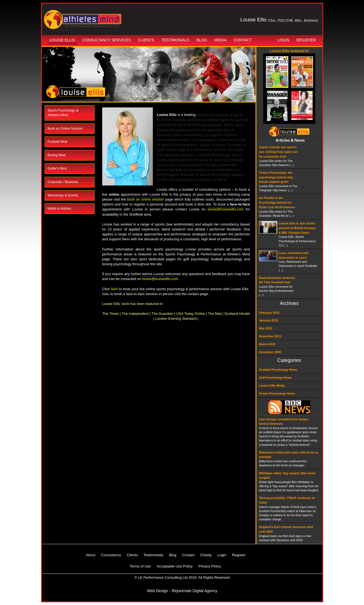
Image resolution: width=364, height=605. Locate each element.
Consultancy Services (107, 40)
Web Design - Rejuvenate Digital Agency (182, 591)
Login (283, 40)
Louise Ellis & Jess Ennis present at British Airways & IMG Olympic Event (297, 228)
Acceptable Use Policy (175, 566)
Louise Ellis (62, 40)
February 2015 (269, 313)
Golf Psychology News (275, 378)
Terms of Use (141, 566)
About (91, 555)
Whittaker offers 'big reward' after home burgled (287, 476)
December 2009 (270, 352)
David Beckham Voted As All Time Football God (277, 280)
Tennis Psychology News (277, 393)
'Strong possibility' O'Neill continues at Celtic (287, 500)
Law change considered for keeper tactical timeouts (284, 422)
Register (306, 40)
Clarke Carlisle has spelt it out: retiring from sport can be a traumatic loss (279, 152)
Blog (202, 40)
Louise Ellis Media (272, 386)
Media (220, 40)
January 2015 (269, 320)
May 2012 (266, 328)
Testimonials (175, 40)
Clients (146, 40)
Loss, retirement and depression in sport (294, 255)
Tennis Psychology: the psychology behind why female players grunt (276, 177)
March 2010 (267, 344)
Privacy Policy (210, 566)
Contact (243, 40)
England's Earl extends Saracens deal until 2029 (286, 529)
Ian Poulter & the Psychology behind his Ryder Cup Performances (277, 202)
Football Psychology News (278, 370)
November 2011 (270, 336)
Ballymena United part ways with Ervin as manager (289, 455)
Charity (206, 555)
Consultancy (111, 555)
